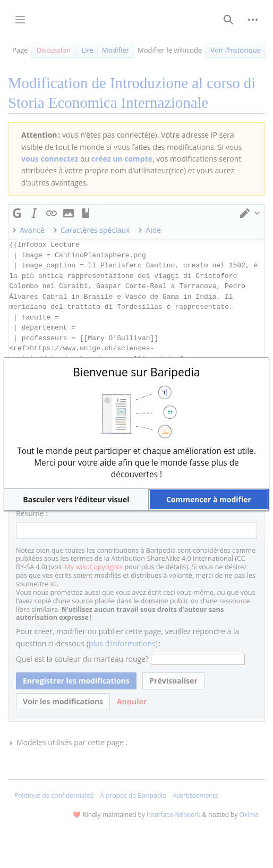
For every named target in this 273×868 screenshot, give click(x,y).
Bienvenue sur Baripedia (136, 372)
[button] (76, 500)
